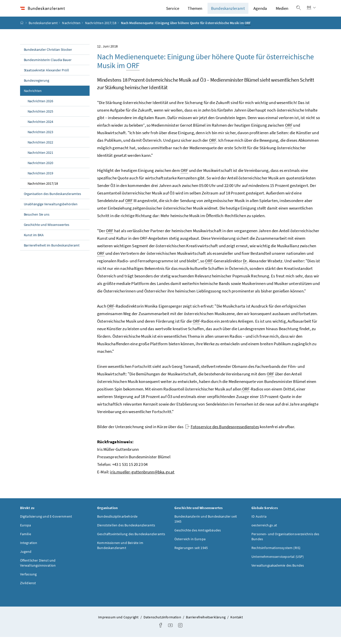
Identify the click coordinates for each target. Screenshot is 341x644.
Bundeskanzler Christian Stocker (48, 57)
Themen (195, 12)
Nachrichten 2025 (41, 118)
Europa (26, 532)
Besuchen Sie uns (37, 221)
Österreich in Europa (190, 546)
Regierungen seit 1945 (191, 555)
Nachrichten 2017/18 (101, 30)
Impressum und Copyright (119, 624)
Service (173, 12)
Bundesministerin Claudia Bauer (48, 67)
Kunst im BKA (34, 242)
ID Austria (259, 523)
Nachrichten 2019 (41, 180)
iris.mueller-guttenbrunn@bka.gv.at (142, 479)
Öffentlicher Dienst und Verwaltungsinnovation (38, 570)
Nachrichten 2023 (41, 139)
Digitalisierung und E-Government (46, 523)
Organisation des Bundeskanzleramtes (52, 201)
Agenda (260, 12)
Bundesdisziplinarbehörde (117, 523)
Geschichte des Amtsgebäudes (198, 537)
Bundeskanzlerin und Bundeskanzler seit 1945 (206, 526)
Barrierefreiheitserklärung (206, 624)
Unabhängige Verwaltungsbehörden (51, 211)
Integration (29, 550)
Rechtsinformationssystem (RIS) (276, 555)
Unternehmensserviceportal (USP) (278, 564)
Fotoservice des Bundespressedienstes (222, 434)
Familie (26, 541)
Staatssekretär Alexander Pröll (47, 77)
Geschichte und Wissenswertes (47, 232)
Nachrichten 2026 (41, 108)
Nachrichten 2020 (41, 170)
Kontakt (236, 624)
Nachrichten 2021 (41, 160)
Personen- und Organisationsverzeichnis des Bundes (285, 543)
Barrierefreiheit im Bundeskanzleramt (52, 252)
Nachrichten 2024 (41, 129)
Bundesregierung (37, 87)
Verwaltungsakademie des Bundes (278, 572)
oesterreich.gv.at (264, 532)
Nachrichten (71, 30)
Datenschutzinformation (163, 624)
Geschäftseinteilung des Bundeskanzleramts (131, 541)
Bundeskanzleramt (228, 12)
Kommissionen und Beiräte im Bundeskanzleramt (120, 552)
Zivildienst (28, 590)
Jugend (26, 559)
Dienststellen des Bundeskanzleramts (126, 532)
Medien (282, 12)
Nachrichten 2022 (41, 149)
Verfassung (28, 581)
